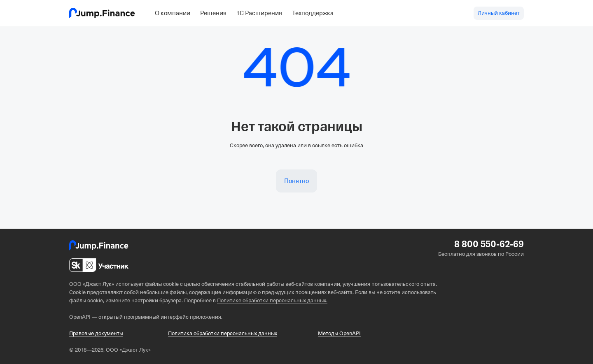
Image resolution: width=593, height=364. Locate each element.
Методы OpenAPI (339, 333)
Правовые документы (96, 333)
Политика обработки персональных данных (223, 333)
